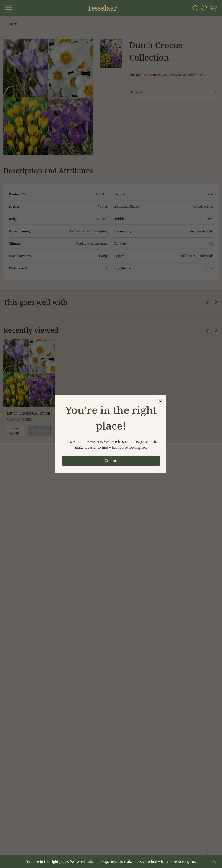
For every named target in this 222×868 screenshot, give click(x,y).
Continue (111, 461)
